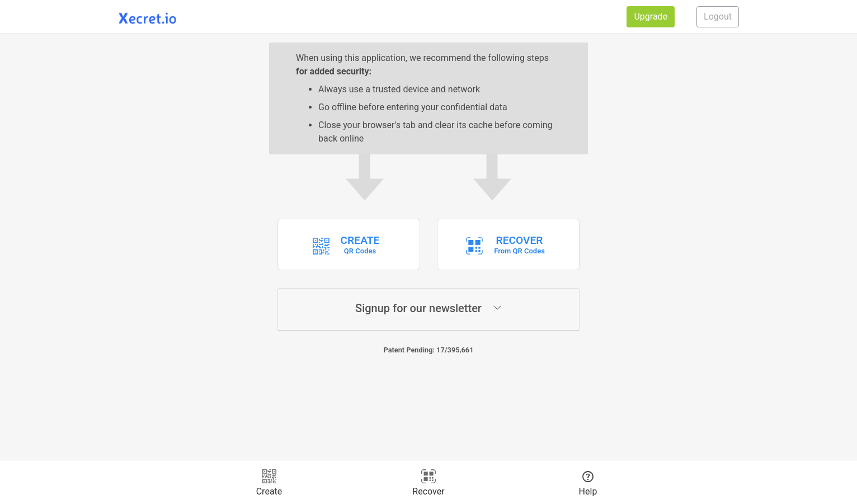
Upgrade (651, 17)
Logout (718, 17)
